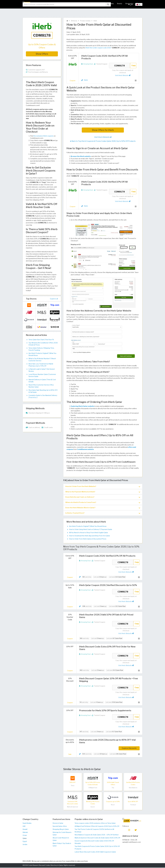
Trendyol (133, 805)
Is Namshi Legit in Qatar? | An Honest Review (42, 370)
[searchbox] (64, 10)
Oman (25, 836)
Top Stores (31, 299)
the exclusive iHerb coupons (43, 136)
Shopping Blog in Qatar (61, 830)
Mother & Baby (108, 4)
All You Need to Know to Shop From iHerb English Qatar (88, 533)
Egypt (25, 842)
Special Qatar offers (60, 827)
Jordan (25, 845)
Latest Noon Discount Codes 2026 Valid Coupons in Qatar (95, 852)
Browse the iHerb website (81, 156)
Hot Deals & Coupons (84, 4)
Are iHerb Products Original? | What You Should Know (88, 527)
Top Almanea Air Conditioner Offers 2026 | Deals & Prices (43, 344)
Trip (113, 788)
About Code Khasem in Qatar (61, 839)
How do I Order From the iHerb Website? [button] (103, 487)
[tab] (103, 486)
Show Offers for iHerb (103, 130)
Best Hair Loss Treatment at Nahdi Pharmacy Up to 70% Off (41, 365)
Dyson (93, 807)
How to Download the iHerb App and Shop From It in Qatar (89, 536)
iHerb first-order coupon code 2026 (98, 48)
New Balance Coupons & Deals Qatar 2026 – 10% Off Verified (96, 835)
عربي (131, 10)
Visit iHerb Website (123, 75)
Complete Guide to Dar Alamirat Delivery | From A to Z (43, 396)
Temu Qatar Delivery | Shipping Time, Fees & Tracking (41, 349)
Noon (113, 805)
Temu (73, 786)
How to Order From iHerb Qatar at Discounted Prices (88, 539)
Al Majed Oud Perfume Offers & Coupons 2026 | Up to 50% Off (97, 827)
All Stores (69, 4)
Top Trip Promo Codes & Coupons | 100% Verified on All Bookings (94, 831)
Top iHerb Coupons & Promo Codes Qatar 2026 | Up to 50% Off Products (97, 848)
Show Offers (42, 54)
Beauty (120, 4)
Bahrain (25, 833)
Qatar (25, 839)
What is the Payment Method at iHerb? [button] (103, 492)
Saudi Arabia (27, 824)
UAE (24, 827)
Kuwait (25, 830)
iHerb (95, 21)
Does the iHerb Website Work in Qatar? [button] (103, 508)
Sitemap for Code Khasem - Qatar (62, 834)
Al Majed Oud (93, 788)
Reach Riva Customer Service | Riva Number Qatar (41, 386)
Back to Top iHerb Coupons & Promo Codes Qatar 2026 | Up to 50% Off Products (103, 141)
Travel (139, 4)
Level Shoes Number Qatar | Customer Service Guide (42, 375)
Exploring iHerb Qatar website (82, 406)
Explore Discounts (129, 749)
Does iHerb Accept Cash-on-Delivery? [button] (103, 497)
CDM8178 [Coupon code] (120, 66)
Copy (134, 65)
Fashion (97, 4)
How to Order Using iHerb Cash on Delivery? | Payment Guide (91, 530)
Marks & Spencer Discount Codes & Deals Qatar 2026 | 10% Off (97, 838)
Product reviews (85, 21)
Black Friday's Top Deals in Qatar (62, 845)
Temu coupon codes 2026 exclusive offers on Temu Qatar (95, 824)
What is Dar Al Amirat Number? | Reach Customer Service (42, 360)
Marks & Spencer (73, 807)
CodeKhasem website (85, 449)
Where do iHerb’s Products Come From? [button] (103, 503)
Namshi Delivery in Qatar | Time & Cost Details (42, 381)
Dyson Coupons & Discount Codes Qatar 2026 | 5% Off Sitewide (94, 843)
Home (61, 4)
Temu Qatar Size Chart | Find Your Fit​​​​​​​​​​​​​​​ (41, 340)
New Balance (133, 788)
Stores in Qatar (58, 824)
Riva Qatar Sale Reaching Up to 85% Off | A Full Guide (43, 391)
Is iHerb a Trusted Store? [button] (103, 513)
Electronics (129, 4)
